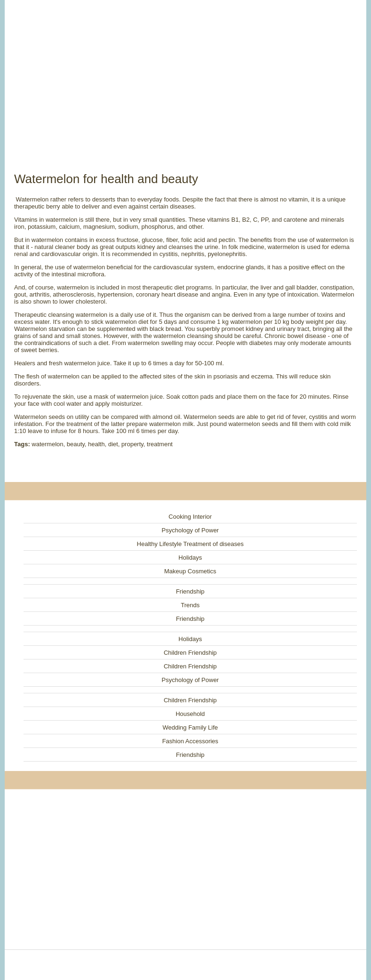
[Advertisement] (185, 75)
